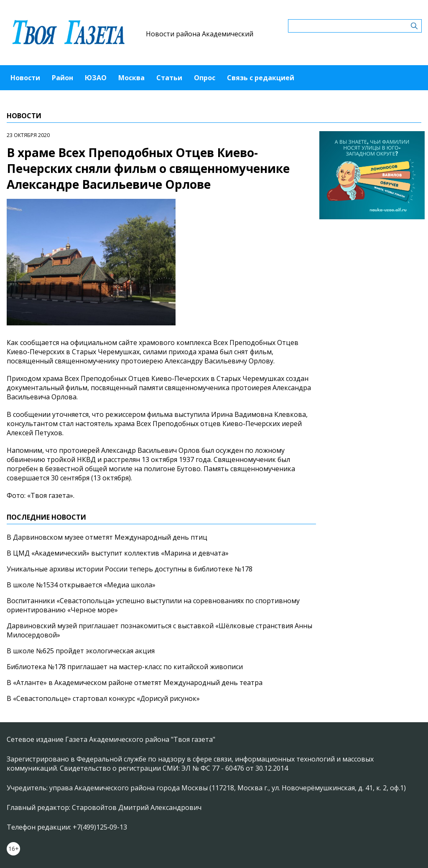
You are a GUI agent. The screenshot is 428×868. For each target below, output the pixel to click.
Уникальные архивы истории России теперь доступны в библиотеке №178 (130, 569)
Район (62, 78)
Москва (131, 78)
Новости (25, 78)
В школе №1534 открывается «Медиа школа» (81, 585)
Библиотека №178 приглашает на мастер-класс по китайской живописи (125, 667)
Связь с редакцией (261, 78)
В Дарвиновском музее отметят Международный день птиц (107, 537)
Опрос (205, 78)
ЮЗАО (96, 78)
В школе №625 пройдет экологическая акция (81, 651)
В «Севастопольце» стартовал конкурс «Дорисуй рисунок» (103, 698)
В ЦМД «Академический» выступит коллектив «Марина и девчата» (118, 553)
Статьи (169, 78)
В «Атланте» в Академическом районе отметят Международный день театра (135, 683)
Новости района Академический (200, 34)
